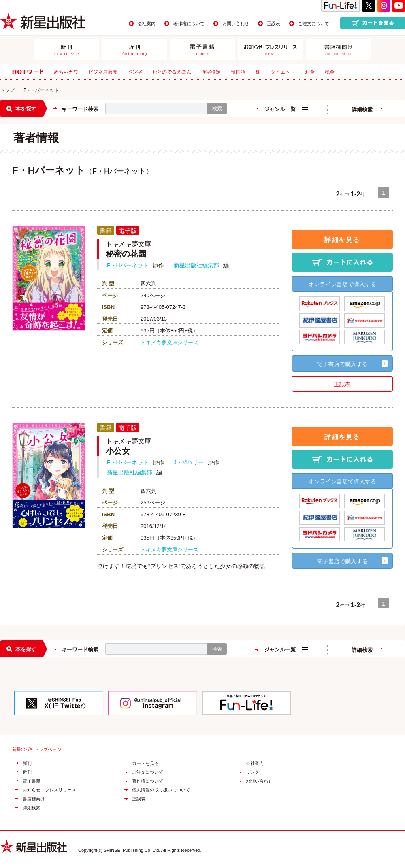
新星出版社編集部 (196, 265)
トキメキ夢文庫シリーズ (169, 342)
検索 (217, 108)
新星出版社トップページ (37, 750)
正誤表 (274, 23)
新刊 (27, 763)
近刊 (27, 772)
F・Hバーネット (128, 265)
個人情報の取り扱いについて (161, 790)
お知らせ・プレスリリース (49, 790)
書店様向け (34, 799)
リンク (253, 772)
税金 (330, 72)
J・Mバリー (189, 462)
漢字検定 (211, 72)
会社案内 (147, 23)
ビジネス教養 (103, 72)
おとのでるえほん (172, 72)
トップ (7, 90)
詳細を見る (342, 240)
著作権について (189, 23)
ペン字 (135, 72)
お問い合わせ (236, 23)
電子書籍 (32, 781)
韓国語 (238, 72)
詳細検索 (362, 110)
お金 (310, 72)
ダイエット (283, 72)
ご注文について (314, 23)
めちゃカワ (66, 72)
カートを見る (145, 763)
